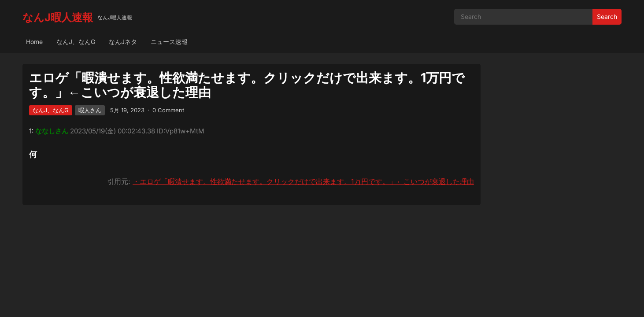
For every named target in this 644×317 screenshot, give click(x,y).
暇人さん (90, 110)
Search (607, 17)
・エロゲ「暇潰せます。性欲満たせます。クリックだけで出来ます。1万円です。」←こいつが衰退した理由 (303, 181)
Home (34, 42)
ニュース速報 (169, 42)
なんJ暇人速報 (58, 17)
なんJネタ (123, 42)
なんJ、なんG (76, 42)
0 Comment (168, 110)
